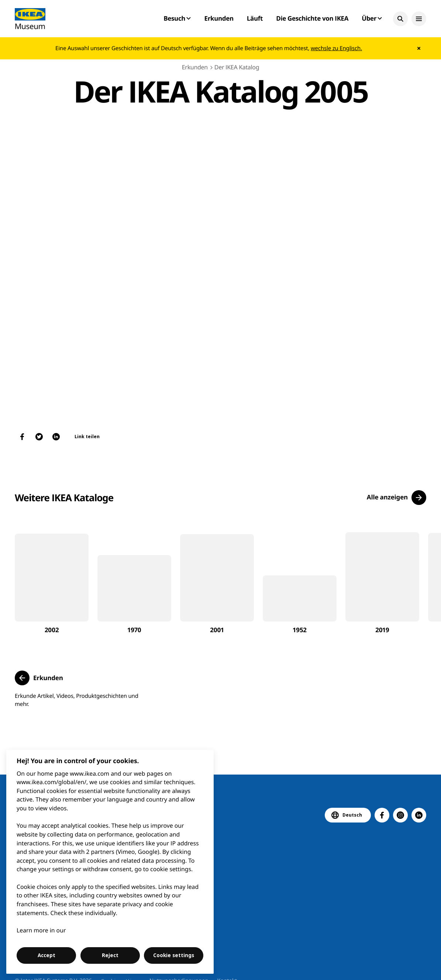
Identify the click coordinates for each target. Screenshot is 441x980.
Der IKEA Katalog (237, 67)
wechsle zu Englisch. (336, 48)
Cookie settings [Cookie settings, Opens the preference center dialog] (174, 955)
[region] (110, 862)
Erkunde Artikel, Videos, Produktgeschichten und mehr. (77, 700)
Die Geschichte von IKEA (312, 18)
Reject (110, 955)
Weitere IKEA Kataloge (64, 498)
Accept (46, 955)
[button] (400, 19)
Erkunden (219, 18)
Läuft (255, 18)
